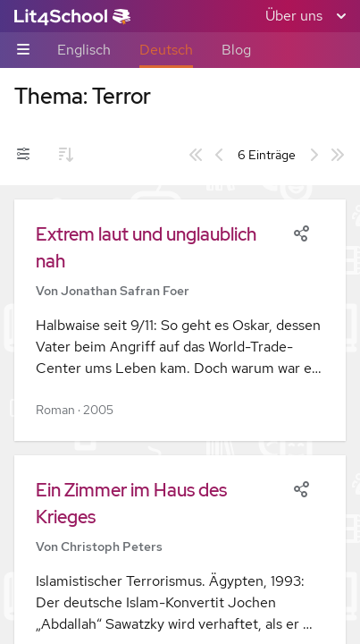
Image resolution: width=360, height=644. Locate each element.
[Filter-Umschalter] (23, 155)
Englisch (84, 50)
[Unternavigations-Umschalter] (23, 51)
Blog (236, 50)
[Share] (301, 232)
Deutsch (166, 50)
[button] (180, 320)
